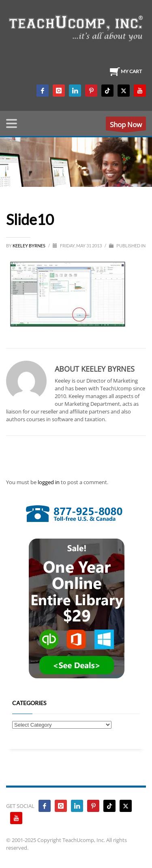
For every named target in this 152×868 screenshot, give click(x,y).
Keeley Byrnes (29, 246)
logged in (49, 482)
